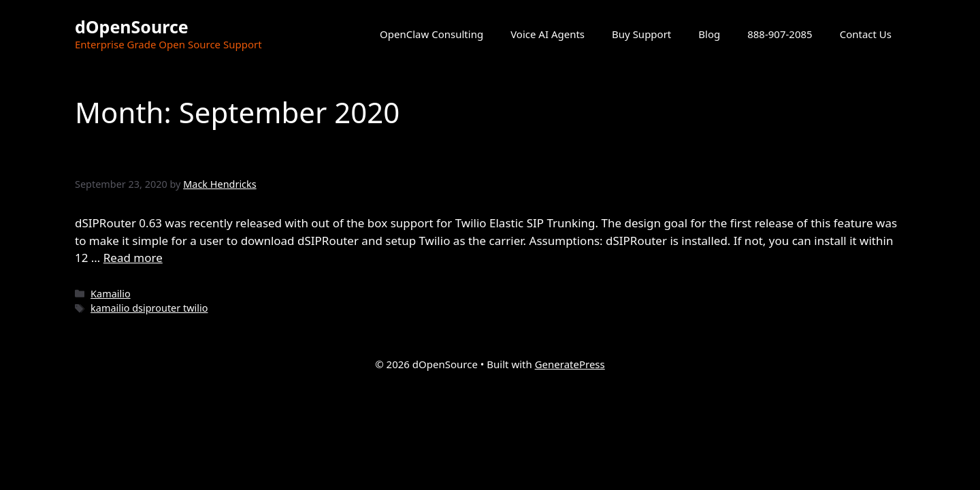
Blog (709, 34)
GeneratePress (570, 364)
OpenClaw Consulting (431, 34)
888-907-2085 (780, 34)
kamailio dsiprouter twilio (149, 308)
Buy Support (641, 34)
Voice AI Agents (548, 34)
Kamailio (111, 294)
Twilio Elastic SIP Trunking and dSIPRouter (310, 157)
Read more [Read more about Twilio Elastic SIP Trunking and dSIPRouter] (133, 258)
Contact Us (866, 34)
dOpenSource (132, 27)
